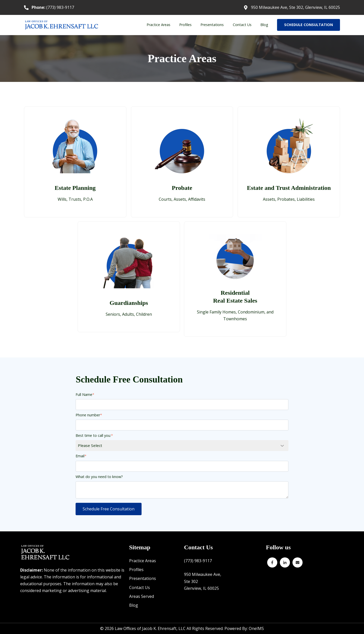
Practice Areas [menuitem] (158, 25)
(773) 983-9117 (53, 7)
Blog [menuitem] (264, 25)
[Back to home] (62, 25)
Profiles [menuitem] (185, 25)
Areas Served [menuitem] (142, 596)
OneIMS (256, 628)
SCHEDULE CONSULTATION (309, 25)
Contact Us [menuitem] (242, 25)
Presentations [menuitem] (212, 25)
